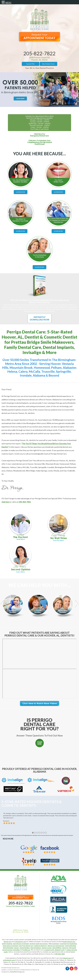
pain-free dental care (26, 946)
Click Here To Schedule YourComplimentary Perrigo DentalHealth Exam (40, 142)
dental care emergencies (56, 946)
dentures (65, 948)
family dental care (69, 942)
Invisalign (16, 950)
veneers (17, 948)
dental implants (36, 948)
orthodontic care (20, 942)
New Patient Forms (48, 64)
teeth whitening (70, 946)
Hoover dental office (34, 952)
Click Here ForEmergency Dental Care (39, 135)
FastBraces (26, 950)
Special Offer (31, 64)
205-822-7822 (39, 53)
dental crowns (47, 948)
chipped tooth (60, 950)
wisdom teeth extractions (39, 944)
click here (6, 502)
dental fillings (57, 948)
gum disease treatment (21, 944)
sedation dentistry (40, 946)
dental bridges (25, 948)
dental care (8, 942)
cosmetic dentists (26, 954)
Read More (8, 839)
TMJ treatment (54, 944)
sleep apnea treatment (10, 946)
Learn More (21, 192)
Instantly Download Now (39, 318)
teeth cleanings (7, 944)
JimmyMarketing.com (17, 972)
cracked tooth (49, 950)
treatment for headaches (68, 944)
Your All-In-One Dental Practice (39, 68)
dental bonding (8, 948)
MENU (8, 3)
